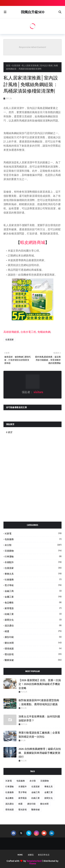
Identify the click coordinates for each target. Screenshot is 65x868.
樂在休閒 (33, 643)
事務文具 (33, 574)
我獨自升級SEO (33, 12)
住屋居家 (16, 66)
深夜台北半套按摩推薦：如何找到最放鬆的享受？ (39, 719)
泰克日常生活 (44, 855)
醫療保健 (33, 660)
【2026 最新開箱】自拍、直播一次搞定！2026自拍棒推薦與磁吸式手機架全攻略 (40, 684)
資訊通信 (33, 626)
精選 (33, 631)
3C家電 (33, 533)
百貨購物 (33, 551)
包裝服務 (33, 539)
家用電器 (33, 608)
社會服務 (33, 579)
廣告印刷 (33, 637)
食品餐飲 (33, 602)
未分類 (33, 545)
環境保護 (33, 649)
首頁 (8, 66)
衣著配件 (33, 562)
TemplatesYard (34, 861)
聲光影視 (33, 654)
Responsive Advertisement (32, 47)
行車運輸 (33, 556)
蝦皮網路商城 (33, 242)
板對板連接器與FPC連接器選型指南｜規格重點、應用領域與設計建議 (39, 702)
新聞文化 (33, 620)
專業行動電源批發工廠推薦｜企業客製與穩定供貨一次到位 (39, 735)
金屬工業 (33, 597)
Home (20, 855)
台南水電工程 (28, 332)
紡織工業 (33, 614)
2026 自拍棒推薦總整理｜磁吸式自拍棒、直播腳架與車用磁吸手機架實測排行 (40, 753)
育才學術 (33, 585)
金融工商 (33, 591)
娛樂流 (31, 855)
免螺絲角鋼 (44, 332)
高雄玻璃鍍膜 (11, 332)
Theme (33, 864)
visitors (38, 392)
